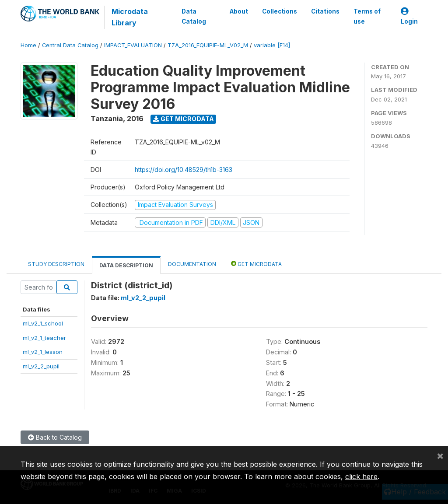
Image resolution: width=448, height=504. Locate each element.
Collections (280, 11)
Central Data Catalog (70, 45)
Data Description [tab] (126, 265)
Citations (325, 11)
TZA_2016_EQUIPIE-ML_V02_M (208, 45)
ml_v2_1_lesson (43, 352)
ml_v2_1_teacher (44, 338)
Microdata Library (130, 17)
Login (409, 16)
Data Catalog (194, 16)
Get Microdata (184, 119)
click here (361, 476)
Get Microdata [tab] (256, 264)
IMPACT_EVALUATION (133, 45)
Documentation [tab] (192, 264)
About (239, 11)
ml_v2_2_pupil (41, 366)
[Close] (440, 455)
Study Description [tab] (56, 264)
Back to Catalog (55, 437)
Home (28, 45)
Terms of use (367, 16)
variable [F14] (272, 45)
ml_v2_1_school (43, 323)
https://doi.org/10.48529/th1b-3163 (184, 170)
